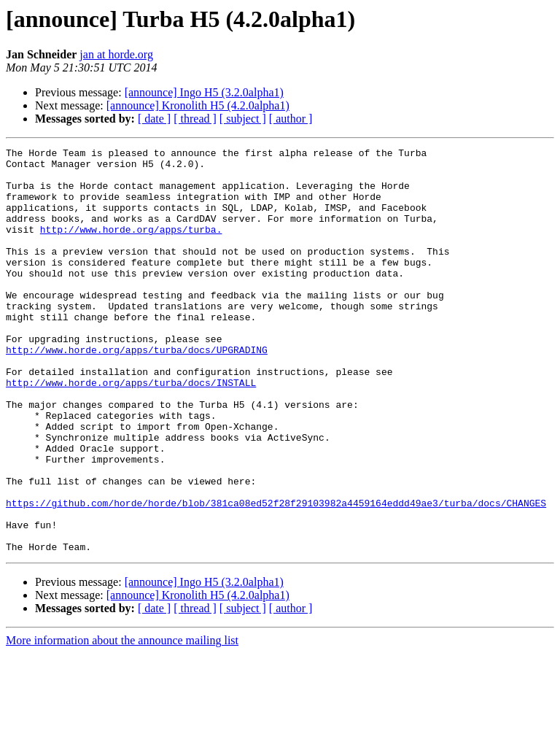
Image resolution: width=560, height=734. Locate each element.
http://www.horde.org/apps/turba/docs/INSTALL (131, 430)
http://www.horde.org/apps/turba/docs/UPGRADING (137, 391)
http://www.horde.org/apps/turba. (131, 247)
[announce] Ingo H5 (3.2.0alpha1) (204, 92)
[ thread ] (195, 119)
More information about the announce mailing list (122, 721)
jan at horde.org (116, 54)
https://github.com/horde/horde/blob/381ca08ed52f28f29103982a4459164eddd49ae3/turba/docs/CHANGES (276, 575)
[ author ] (291, 119)
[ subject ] (243, 119)
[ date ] (154, 119)
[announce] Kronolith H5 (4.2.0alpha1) (198, 105)
